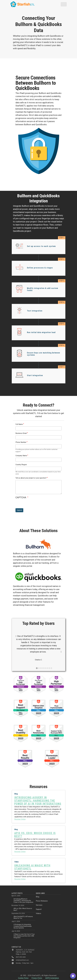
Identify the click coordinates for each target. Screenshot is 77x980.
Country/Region (21, 465)
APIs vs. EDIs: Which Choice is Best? (23, 909)
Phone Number (21, 442)
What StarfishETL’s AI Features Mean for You (23, 917)
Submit (19, 510)
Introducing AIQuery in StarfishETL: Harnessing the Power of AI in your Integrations (23, 901)
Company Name (21, 456)
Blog (38, 897)
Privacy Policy (37, 978)
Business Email (21, 433)
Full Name (19, 424)
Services (39, 905)
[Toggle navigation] (64, 4)
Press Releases (42, 901)
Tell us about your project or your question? (31, 478)
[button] (73, 976)
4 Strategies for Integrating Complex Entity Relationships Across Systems (23, 926)
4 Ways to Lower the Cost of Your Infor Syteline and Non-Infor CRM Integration (24, 936)
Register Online (20, 819)
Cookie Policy (23, 978)
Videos (38, 913)
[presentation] (31, 504)
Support (39, 909)
